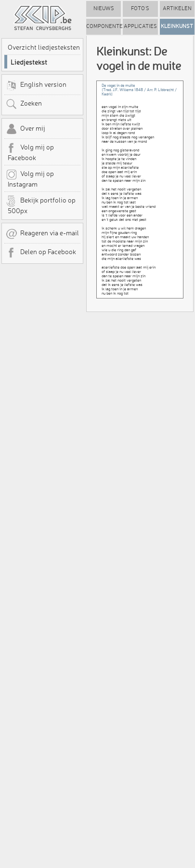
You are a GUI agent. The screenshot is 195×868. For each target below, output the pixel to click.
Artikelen (177, 8)
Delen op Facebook (41, 253)
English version (36, 85)
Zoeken (24, 104)
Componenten (104, 26)
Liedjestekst (29, 62)
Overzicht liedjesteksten (44, 47)
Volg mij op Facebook (30, 152)
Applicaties (140, 26)
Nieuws (104, 8)
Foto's (140, 8)
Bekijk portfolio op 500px (41, 205)
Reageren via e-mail (42, 234)
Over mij (26, 129)
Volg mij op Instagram (30, 178)
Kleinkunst (177, 26)
